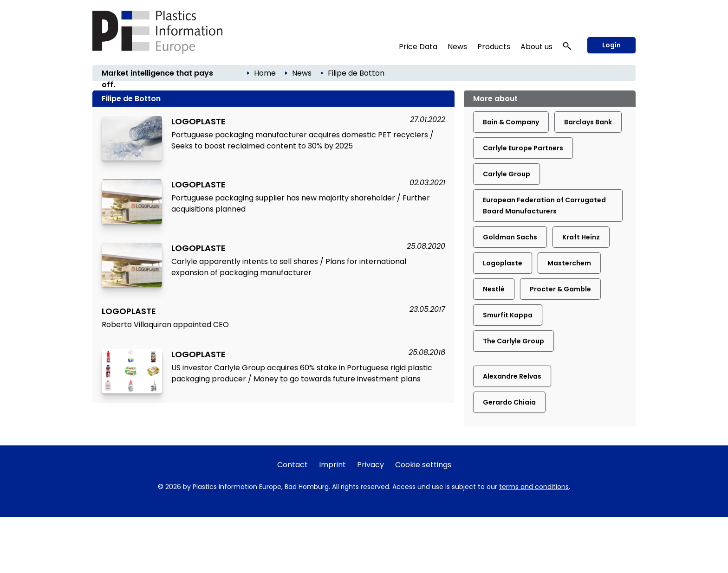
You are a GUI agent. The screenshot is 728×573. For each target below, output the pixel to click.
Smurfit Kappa (508, 315)
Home (265, 73)
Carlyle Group (507, 174)
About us (536, 47)
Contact (292, 465)
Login (611, 45)
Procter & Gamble (560, 289)
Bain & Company (511, 122)
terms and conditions (534, 487)
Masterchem (569, 263)
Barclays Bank (588, 122)
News (457, 47)
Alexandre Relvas (512, 376)
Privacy (370, 465)
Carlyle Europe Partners (523, 148)
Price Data (418, 47)
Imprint (332, 465)
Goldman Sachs (510, 237)
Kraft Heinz (581, 237)
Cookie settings (423, 465)
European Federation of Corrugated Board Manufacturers (544, 206)
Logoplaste (503, 263)
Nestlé (494, 289)
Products (494, 47)
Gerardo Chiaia (509, 402)
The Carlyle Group (513, 341)
